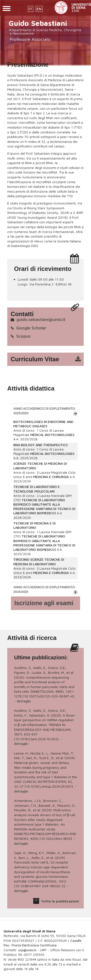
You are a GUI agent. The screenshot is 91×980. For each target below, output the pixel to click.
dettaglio (24, 701)
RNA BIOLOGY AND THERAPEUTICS (41, 445)
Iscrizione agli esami (44, 603)
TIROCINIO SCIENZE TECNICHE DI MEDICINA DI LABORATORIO (39, 562)
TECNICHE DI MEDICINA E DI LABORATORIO (34, 525)
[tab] (45, 411)
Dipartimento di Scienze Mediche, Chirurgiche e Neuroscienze (45, 32)
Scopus (23, 336)
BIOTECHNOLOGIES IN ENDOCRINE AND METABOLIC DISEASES (43, 424)
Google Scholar (31, 328)
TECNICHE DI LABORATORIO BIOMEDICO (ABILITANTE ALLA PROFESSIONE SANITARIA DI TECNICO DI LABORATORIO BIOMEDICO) (44, 507)
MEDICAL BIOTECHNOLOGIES (52, 435)
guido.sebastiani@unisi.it (41, 319)
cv (49, 359)
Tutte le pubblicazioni (60, 901)
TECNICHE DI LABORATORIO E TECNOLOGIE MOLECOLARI (37, 489)
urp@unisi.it (27, 950)
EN (39, 9)
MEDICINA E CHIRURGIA (51, 477)
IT (31, 9)
